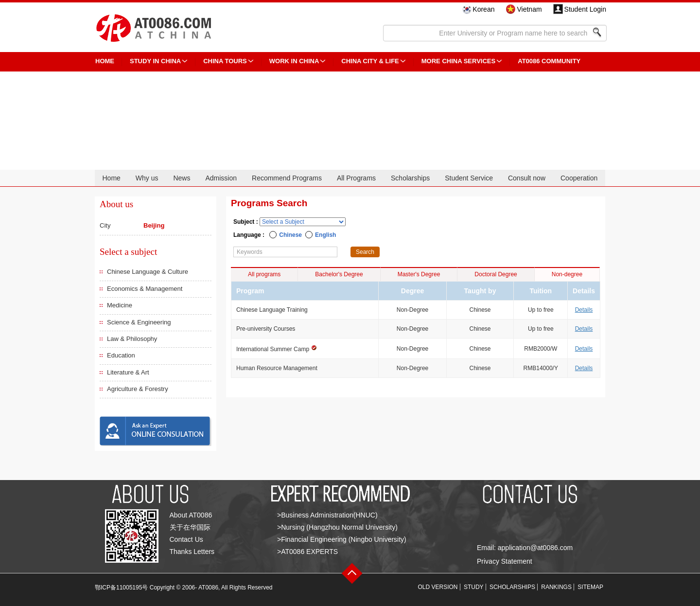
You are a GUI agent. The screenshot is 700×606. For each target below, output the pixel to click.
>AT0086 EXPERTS (307, 552)
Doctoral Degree (496, 274)
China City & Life (370, 61)
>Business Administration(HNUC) (327, 515)
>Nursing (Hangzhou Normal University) (337, 527)
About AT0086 (191, 515)
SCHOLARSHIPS (512, 587)
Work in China (294, 61)
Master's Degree (419, 274)
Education (121, 355)
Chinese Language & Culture (148, 272)
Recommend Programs (287, 178)
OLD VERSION (438, 587)
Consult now (527, 178)
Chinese (290, 235)
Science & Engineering (139, 322)
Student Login (585, 9)
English (325, 235)
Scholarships (410, 178)
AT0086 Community (549, 61)
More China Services (458, 61)
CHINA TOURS (225, 61)
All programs (264, 274)
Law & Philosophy (132, 339)
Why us (147, 178)
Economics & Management (145, 289)
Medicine (120, 305)
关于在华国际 (190, 527)
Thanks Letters (192, 552)
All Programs (356, 178)
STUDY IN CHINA (155, 61)
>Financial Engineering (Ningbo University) (342, 539)
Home (111, 178)
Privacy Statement (505, 561)
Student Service (469, 178)
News (182, 178)
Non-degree (567, 274)
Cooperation (579, 178)
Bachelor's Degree (339, 274)
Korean (483, 9)
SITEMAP (590, 587)
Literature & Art (128, 372)
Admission (221, 178)
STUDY (474, 587)
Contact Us (186, 539)
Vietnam (529, 9)
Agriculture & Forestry (138, 389)
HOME (105, 61)
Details (584, 310)
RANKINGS (556, 587)
